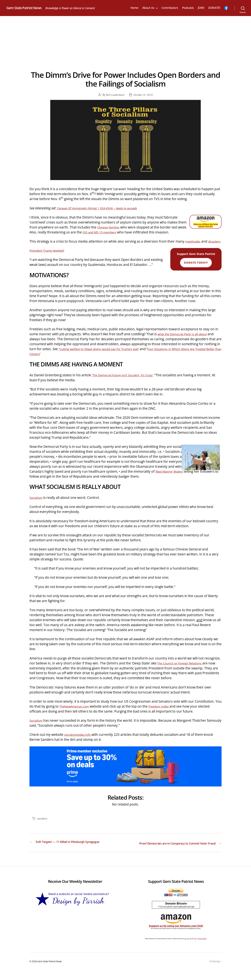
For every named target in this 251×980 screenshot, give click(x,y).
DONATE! (214, 8)
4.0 (195, 949)
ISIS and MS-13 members (112, 232)
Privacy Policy (202, 949)
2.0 (185, 949)
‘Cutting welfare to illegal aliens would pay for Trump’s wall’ (105, 354)
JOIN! (201, 8)
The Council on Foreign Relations (183, 668)
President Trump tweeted (49, 255)
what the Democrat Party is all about (186, 339)
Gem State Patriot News (27, 8)
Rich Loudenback (115, 95)
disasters (36, 246)
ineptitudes (194, 241)
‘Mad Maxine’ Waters (172, 476)
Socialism (37, 503)
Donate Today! (196, 268)
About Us (148, 8)
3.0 (188, 949)
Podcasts (188, 8)
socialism (43, 824)
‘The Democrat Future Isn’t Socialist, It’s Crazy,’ (128, 380)
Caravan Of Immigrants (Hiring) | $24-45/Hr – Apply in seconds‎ (103, 208)
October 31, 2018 (144, 95)
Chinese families (110, 227)
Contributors (170, 8)
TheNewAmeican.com (76, 711)
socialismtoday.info (79, 739)
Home (134, 8)
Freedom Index (165, 711)
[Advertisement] (125, 40)
